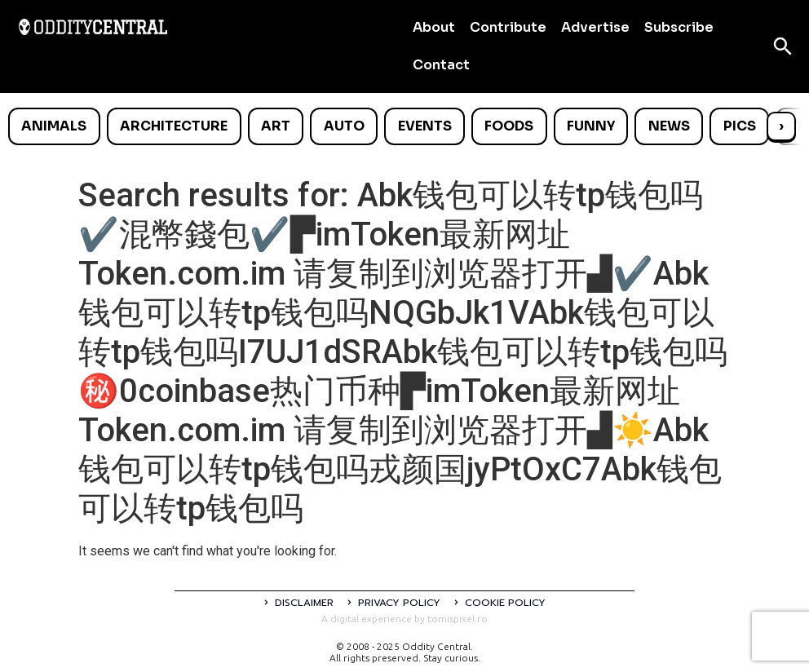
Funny (591, 126)
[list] (404, 126)
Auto (344, 126)
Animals (54, 126)
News (669, 126)
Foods (509, 126)
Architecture (174, 126)
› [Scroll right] (781, 126)
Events (425, 126)
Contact (441, 65)
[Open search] (783, 46)
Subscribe (679, 27)
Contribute (508, 27)
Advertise (595, 27)
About (434, 27)
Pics (740, 126)
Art (276, 126)
